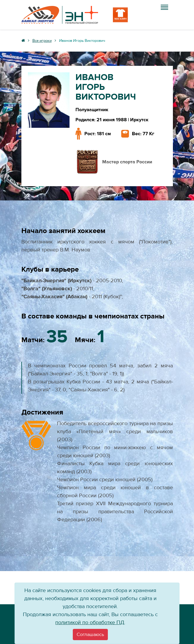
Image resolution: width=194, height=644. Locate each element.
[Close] (90, 635)
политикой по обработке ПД (90, 623)
